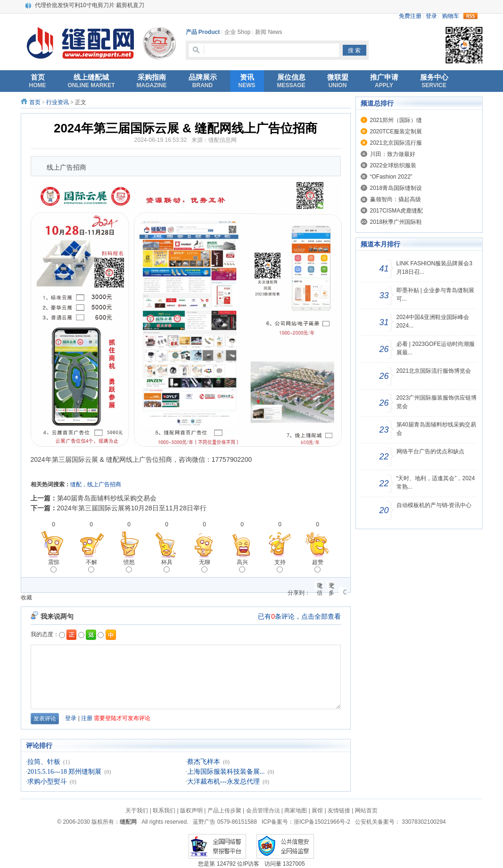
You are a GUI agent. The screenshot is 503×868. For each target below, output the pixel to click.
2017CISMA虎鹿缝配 (397, 211)
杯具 (167, 566)
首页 (35, 102)
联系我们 (164, 811)
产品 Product (203, 32)
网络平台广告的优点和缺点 (430, 451)
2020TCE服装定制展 (396, 131)
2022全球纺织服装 (393, 165)
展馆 (317, 811)
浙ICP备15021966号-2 (322, 822)
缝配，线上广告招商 (96, 484)
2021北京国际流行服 (396, 143)
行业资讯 (58, 102)
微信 (320, 585)
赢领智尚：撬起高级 (396, 199)
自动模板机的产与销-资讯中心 (434, 505)
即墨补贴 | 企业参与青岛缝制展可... (436, 295)
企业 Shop (237, 32)
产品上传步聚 (224, 811)
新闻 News (268, 32)
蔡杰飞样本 (204, 762)
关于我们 (137, 811)
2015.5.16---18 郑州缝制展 (65, 772)
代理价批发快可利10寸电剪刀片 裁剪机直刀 (90, 5)
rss (470, 16)
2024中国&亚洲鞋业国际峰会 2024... (433, 321)
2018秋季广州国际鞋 (396, 222)
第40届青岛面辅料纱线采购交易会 (107, 498)
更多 (331, 585)
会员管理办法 (263, 811)
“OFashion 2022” (391, 177)
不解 (91, 566)
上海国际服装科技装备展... (226, 772)
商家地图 (296, 811)
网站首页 (366, 811)
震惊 (54, 566)
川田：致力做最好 (393, 154)
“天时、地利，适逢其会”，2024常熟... (436, 483)
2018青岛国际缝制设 (396, 188)
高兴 (242, 566)
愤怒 (129, 566)
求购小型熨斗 (47, 782)
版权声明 (191, 811)
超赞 (318, 566)
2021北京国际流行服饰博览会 (434, 371)
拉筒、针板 (44, 762)
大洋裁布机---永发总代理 (223, 782)
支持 (280, 566)
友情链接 (339, 811)
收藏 (26, 598)
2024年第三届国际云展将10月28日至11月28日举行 (132, 508)
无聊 (205, 566)
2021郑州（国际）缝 (396, 120)
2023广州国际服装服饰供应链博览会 (437, 402)
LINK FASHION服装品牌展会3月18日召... (434, 268)
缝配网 (128, 822)
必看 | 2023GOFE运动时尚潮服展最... (436, 348)
